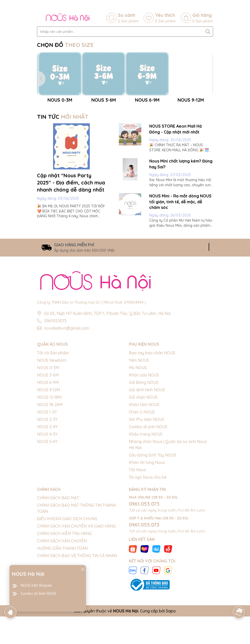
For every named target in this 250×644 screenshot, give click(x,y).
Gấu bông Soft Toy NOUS (153, 508)
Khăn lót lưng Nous (147, 516)
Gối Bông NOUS (144, 436)
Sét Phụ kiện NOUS (146, 473)
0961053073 (55, 374)
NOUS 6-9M (48, 436)
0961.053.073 (144, 557)
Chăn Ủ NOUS (142, 465)
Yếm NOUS (139, 413)
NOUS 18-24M (50, 458)
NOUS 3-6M (48, 428)
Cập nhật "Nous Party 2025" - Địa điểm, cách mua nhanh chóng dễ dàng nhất (71, 236)
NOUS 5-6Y (47, 495)
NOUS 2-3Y (47, 473)
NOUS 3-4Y (47, 480)
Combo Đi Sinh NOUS (38, 594)
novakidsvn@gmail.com (67, 382)
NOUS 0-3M (48, 421)
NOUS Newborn (52, 413)
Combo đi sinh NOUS (148, 480)
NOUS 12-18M (49, 450)
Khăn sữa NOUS (144, 428)
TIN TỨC (63, 170)
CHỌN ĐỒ (65, 45)
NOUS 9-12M (48, 443)
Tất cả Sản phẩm (53, 406)
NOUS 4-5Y (47, 487)
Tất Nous (137, 523)
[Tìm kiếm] (208, 32)
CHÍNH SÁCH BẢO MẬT (58, 551)
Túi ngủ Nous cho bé (148, 530)
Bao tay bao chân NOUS (152, 406)
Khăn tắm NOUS (144, 458)
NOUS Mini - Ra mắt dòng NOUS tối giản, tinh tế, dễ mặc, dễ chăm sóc (180, 255)
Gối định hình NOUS (147, 443)
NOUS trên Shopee (36, 585)
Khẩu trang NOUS (146, 487)
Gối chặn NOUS (143, 450)
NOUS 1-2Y (47, 465)
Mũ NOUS (138, 421)
